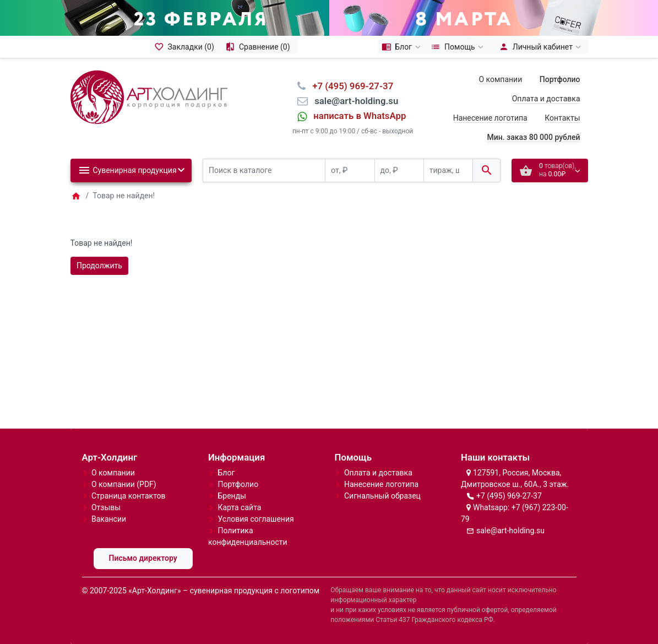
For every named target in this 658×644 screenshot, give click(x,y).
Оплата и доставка (546, 99)
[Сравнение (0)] (259, 47)
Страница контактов (129, 496)
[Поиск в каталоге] (264, 171)
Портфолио (238, 484)
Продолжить (99, 266)
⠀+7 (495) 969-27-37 (349, 86)
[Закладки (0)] (186, 47)
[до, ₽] (399, 171)
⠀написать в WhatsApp (356, 116)
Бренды (232, 496)
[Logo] (149, 96)
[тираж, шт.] (448, 171)
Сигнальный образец (382, 496)
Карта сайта (239, 507)
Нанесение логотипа (490, 118)
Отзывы (106, 507)
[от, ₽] (350, 171)
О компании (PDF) (124, 484)
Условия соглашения (255, 519)
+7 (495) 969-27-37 (509, 496)
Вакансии (109, 519)
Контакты (562, 118)
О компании (500, 79)
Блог (226, 473)
